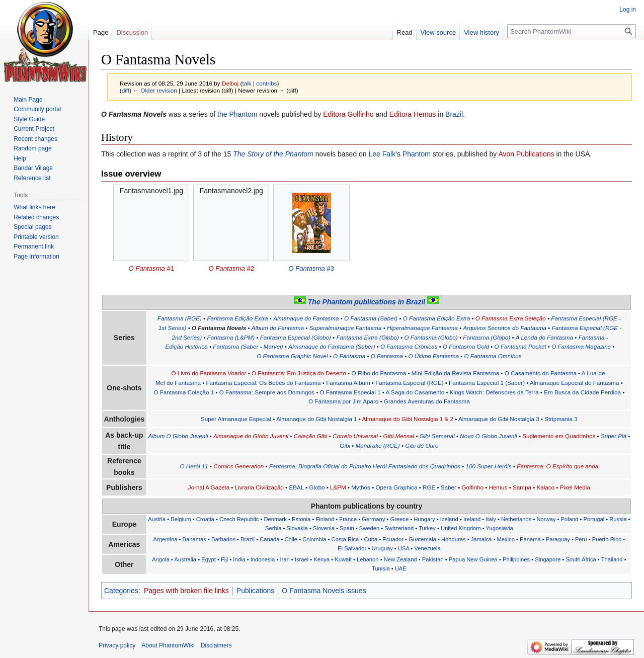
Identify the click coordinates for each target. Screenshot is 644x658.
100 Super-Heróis (489, 466)
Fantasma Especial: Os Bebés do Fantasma (264, 383)
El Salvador (352, 548)
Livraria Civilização (259, 487)
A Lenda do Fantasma (544, 337)
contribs (266, 83)
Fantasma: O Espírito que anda (557, 466)
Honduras (454, 539)
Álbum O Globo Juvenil (178, 436)
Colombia (314, 539)
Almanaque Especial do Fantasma (575, 383)
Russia (618, 519)
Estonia (301, 519)
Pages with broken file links (186, 591)
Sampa (522, 487)
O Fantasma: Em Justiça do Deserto (299, 373)
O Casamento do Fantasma (541, 373)
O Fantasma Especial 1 (350, 392)
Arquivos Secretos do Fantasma (505, 328)
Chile (291, 539)
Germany (373, 519)
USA (404, 548)
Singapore (548, 559)
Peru (581, 539)
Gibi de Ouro (422, 445)
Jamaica (481, 539)
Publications (256, 591)
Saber (449, 487)
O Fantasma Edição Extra (436, 318)
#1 (152, 268)
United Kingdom (461, 528)
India (239, 559)
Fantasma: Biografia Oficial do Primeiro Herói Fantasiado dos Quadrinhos (365, 466)
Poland (569, 519)
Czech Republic (239, 519)
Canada (269, 539)
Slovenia (324, 528)
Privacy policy (117, 645)
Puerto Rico (607, 539)
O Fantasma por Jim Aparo (343, 401)
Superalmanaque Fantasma (346, 328)
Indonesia (263, 559)
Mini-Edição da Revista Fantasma (455, 373)
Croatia (205, 519)
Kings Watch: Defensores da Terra (494, 392)
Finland (325, 519)
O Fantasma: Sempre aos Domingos (267, 392)
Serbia (273, 528)
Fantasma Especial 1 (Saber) (487, 383)
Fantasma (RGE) (180, 318)
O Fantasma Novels (219, 328)
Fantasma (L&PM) (231, 337)
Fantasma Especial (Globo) (296, 337)
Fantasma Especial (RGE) (409, 383)
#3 (311, 268)
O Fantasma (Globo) (431, 337)
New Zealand (400, 559)
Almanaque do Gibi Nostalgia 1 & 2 (408, 419)
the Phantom (237, 114)
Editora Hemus (413, 114)
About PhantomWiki (168, 645)
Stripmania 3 (561, 419)
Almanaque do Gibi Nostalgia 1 (317, 419)
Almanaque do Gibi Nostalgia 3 (499, 419)
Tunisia (381, 568)
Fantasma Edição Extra (237, 318)
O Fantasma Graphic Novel (292, 356)
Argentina (166, 539)
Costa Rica (345, 539)
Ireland (472, 519)
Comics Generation (238, 466)
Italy (491, 519)
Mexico (505, 539)
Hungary (424, 519)
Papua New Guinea (473, 559)
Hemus (498, 487)
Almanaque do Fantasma (306, 318)
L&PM (338, 487)
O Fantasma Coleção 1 (184, 392)
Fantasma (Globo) (487, 337)
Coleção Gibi (311, 436)
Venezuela (427, 548)
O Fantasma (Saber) (371, 318)
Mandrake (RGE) (378, 445)
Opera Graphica (396, 487)
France (348, 519)
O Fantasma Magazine (581, 346)
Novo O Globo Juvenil (488, 436)
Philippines (516, 559)
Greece (399, 519)
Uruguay (382, 548)
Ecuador (393, 539)
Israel (302, 559)
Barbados (223, 539)
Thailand (612, 559)
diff (126, 90)
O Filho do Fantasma (379, 373)
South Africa (581, 559)
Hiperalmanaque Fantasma (422, 328)
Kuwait (343, 559)
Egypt (209, 559)
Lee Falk (382, 154)
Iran (285, 559)
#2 (231, 268)
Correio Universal (355, 436)
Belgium (181, 519)
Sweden (369, 528)
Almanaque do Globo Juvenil (251, 436)
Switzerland (399, 528)
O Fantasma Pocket (520, 346)
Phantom (417, 154)
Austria (157, 519)
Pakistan (433, 559)
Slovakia (297, 528)
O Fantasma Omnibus (493, 356)
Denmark (275, 519)
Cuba (371, 539)
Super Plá (614, 436)
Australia (186, 559)
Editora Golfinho (348, 114)
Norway (546, 519)
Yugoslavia (500, 528)
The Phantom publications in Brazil (367, 302)
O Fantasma (349, 356)
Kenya (321, 559)
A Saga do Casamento (415, 392)
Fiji (224, 559)
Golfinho (472, 487)
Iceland (449, 519)
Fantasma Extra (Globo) (368, 337)
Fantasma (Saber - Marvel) (248, 346)
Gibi (345, 445)
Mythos (361, 487)
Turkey (427, 528)
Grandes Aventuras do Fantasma (427, 401)
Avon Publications (526, 154)
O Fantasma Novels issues (324, 591)
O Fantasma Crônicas (409, 346)
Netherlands (516, 519)
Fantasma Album (348, 383)
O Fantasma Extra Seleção (511, 318)
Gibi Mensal (399, 436)
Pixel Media (575, 487)
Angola (161, 559)
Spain (347, 528)
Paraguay (558, 539)
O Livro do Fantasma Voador (209, 373)
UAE (401, 568)
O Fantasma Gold (466, 346)
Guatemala (422, 539)
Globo (317, 487)
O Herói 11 (194, 466)
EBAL (296, 487)
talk (247, 83)
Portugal (594, 519)
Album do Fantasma (278, 328)
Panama (530, 539)
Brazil (454, 114)
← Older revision (155, 90)
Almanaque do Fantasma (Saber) (332, 346)
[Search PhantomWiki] (572, 31)
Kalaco (545, 487)
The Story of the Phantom (273, 154)
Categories (121, 591)
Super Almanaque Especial (236, 419)
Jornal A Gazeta (209, 487)
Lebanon (368, 559)
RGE (429, 487)
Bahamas (194, 539)
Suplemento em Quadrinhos (559, 436)
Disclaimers (216, 645)
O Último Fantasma (433, 356)
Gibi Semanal (437, 436)
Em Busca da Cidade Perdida (582, 392)
